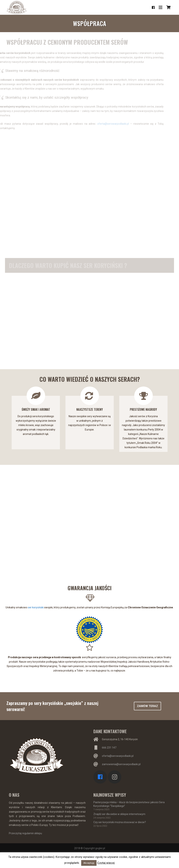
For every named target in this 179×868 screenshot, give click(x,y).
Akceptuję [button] (89, 863)
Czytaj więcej (106, 863)
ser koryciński (36, 607)
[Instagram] (115, 777)
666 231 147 (109, 748)
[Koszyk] (168, 7)
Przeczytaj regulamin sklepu (25, 833)
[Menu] (161, 7)
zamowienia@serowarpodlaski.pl (121, 764)
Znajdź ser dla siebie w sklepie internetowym (119, 814)
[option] (36, 416)
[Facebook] (153, 7)
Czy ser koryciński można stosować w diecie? (120, 822)
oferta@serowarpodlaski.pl (122, 124)
